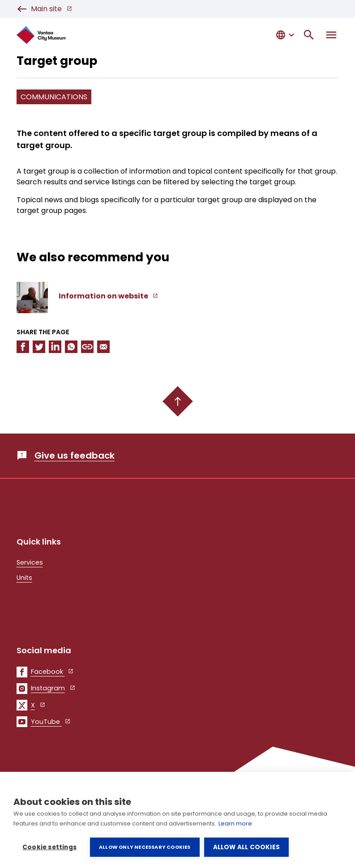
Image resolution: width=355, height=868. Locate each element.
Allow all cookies (246, 847)
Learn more (235, 823)
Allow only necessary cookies (145, 847)
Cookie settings (49, 847)
